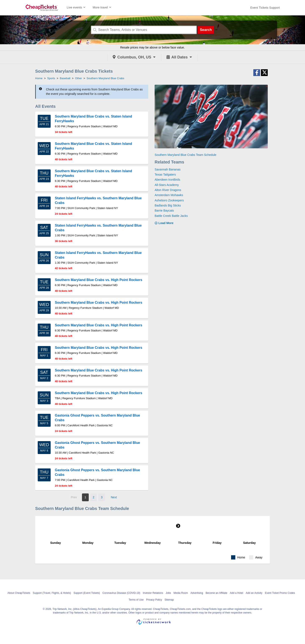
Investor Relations (153, 593)
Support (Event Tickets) (87, 593)
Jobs (168, 593)
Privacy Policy (154, 600)
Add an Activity (254, 593)
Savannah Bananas (168, 169)
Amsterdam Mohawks (169, 195)
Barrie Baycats (164, 211)
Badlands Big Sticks (168, 205)
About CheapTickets (19, 593)
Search (206, 30)
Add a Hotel (236, 593)
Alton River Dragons (168, 190)
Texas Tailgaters (165, 175)
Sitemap (169, 600)
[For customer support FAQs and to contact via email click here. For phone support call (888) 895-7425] (265, 8)
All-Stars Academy (167, 185)
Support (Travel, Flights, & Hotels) (52, 593)
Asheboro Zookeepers (169, 200)
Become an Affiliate (217, 593)
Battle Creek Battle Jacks (171, 216)
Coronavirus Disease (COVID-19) (121, 593)
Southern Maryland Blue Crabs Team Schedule (186, 155)
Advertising (197, 593)
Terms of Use (136, 600)
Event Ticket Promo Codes (280, 593)
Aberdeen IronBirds (167, 180)
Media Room (181, 593)
